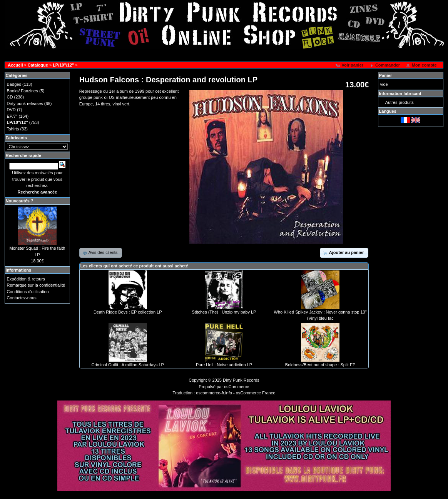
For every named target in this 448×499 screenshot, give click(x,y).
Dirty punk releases (25, 103)
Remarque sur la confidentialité (36, 285)
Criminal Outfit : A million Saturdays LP (128, 365)
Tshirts (13, 129)
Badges (14, 84)
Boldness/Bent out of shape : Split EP (320, 365)
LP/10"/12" (63, 65)
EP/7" (12, 116)
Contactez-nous (22, 298)
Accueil (15, 65)
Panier (386, 75)
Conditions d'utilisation (28, 292)
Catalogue (38, 65)
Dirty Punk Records (241, 380)
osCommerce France (256, 393)
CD (10, 97)
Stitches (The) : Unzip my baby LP (224, 312)
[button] (350, 65)
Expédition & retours (26, 279)
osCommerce (237, 387)
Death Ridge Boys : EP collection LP (128, 312)
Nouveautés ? (20, 201)
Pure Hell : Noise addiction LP (224, 365)
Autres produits (400, 102)
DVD (11, 110)
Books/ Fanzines (23, 91)
